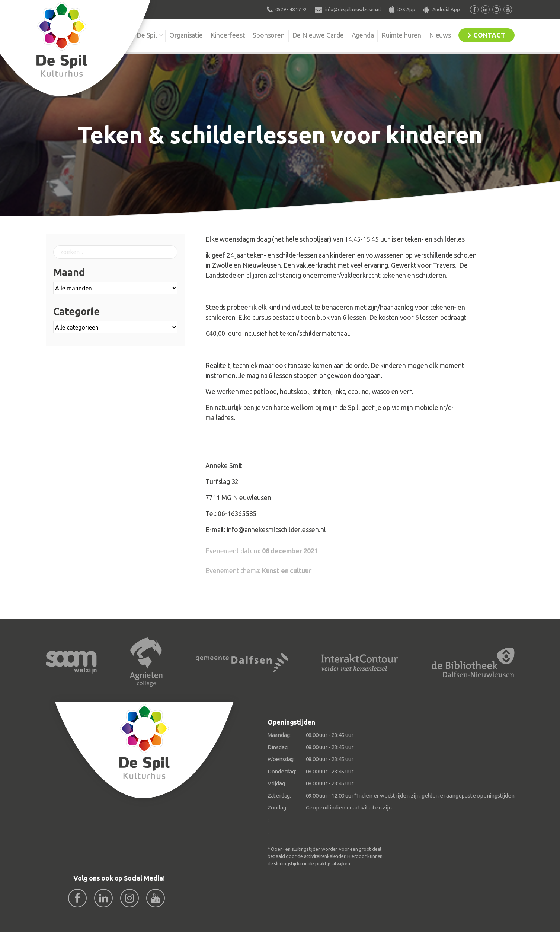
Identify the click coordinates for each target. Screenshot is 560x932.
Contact (489, 35)
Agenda (363, 35)
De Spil (147, 35)
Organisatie (186, 35)
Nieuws (440, 35)
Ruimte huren (401, 35)
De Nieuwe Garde (318, 35)
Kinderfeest (228, 35)
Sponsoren (268, 35)
